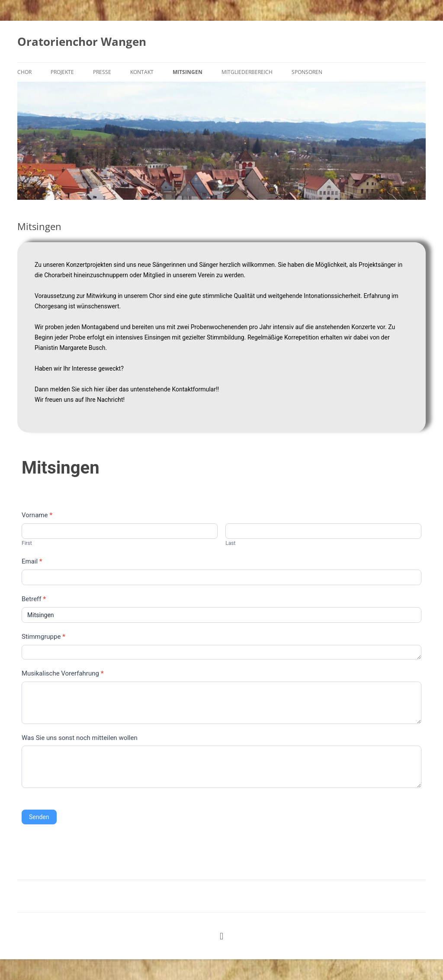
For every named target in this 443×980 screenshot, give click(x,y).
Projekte (62, 72)
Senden (39, 817)
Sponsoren (307, 72)
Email (32, 561)
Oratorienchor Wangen (82, 42)
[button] (221, 936)
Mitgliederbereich (247, 72)
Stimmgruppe (43, 637)
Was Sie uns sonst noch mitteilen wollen (80, 738)
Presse (102, 72)
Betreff (34, 599)
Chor (24, 72)
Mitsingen (188, 72)
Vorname (37, 515)
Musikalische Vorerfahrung (63, 673)
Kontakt (142, 72)
